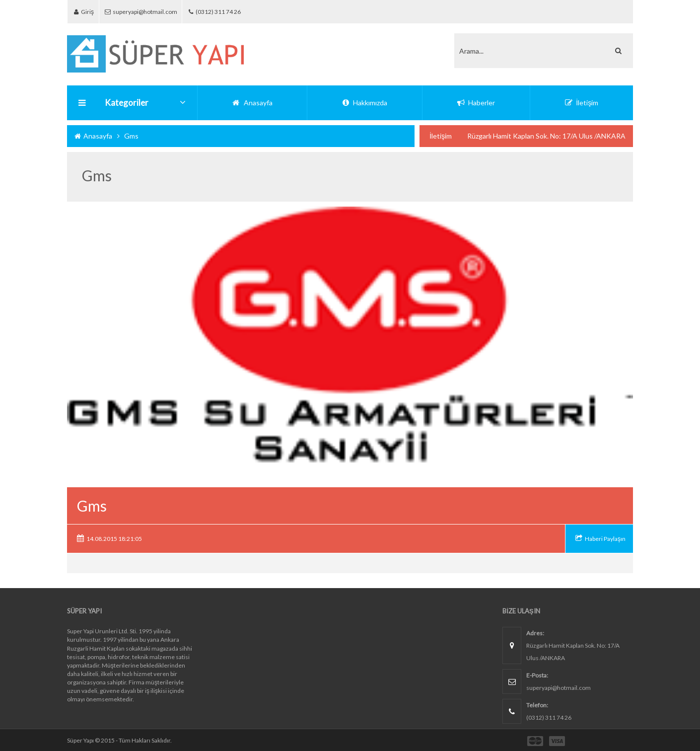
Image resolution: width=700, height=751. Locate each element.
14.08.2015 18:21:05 (114, 539)
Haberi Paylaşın (605, 539)
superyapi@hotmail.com (148, 12)
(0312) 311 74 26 (227, 12)
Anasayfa (93, 136)
